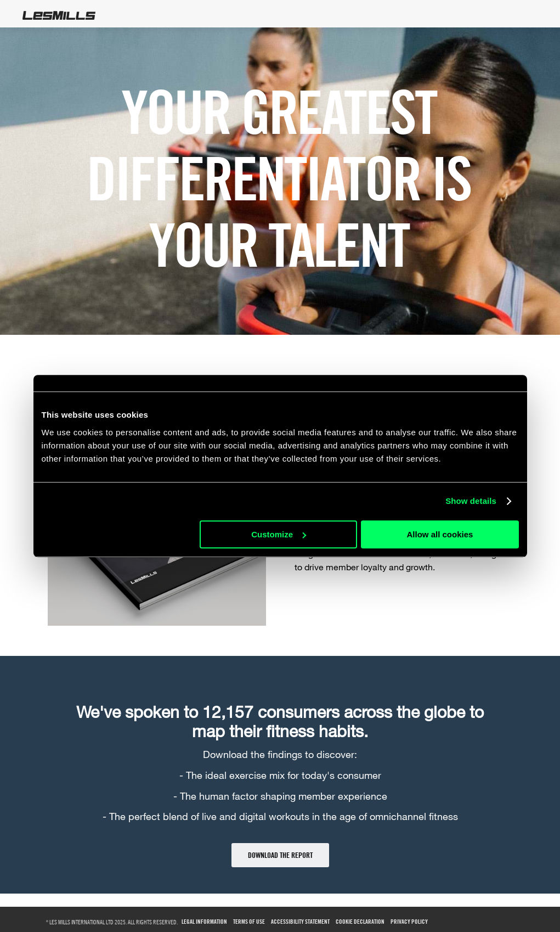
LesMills (59, 15)
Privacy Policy (409, 922)
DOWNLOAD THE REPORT (280, 855)
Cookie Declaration (360, 922)
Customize (279, 534)
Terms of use (249, 922)
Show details (471, 501)
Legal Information (204, 922)
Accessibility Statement (300, 922)
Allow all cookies (440, 534)
